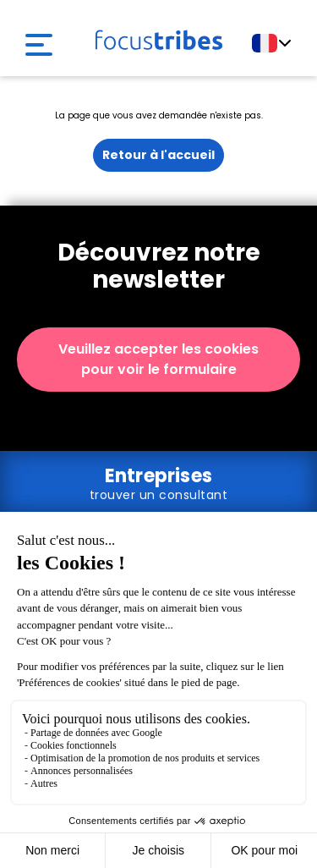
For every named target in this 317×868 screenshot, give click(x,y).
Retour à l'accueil (158, 155)
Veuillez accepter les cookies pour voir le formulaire (158, 359)
